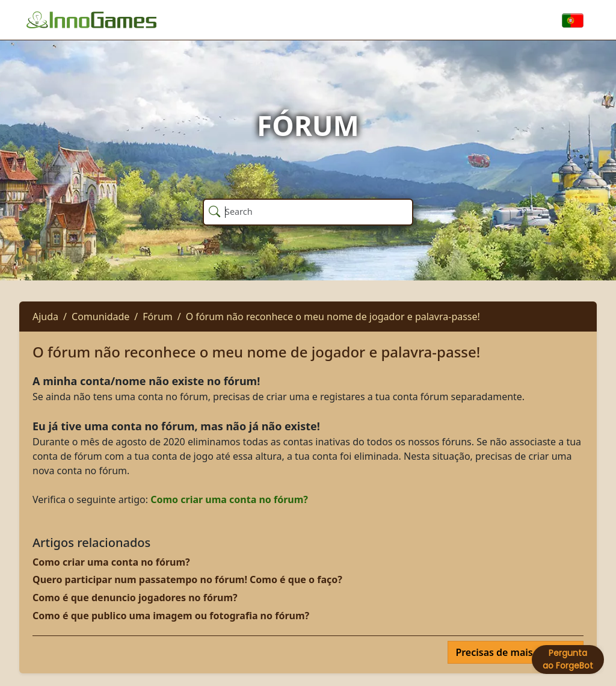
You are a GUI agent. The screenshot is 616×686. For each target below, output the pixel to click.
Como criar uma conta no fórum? (229, 499)
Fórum (157, 317)
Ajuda (45, 317)
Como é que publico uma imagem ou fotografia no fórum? (171, 616)
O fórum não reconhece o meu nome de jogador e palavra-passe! (333, 317)
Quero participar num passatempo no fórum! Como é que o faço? (187, 579)
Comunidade (100, 317)
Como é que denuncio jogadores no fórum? (135, 598)
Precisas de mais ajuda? (512, 652)
